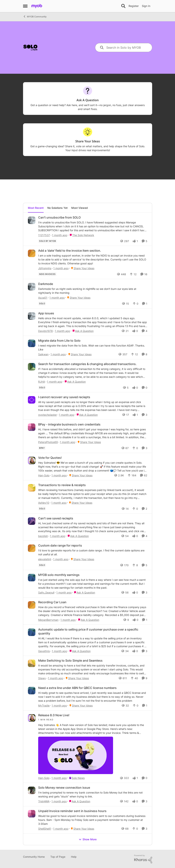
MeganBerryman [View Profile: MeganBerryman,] (48, 620)
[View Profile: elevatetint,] (32, 548)
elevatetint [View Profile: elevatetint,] (45, 559)
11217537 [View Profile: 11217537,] (44, 235)
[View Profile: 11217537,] (32, 220)
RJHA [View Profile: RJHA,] (42, 381)
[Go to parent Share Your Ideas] (82, 268)
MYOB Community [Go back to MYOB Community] (35, 16)
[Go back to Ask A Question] (87, 100)
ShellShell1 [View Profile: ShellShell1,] (45, 829)
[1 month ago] (59, 235)
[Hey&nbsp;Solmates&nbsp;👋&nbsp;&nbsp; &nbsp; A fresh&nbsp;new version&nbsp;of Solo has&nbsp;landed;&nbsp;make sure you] (93, 747)
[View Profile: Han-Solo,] (32, 460)
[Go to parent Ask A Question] (82, 331)
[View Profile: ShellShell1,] (32, 814)
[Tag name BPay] (42, 448)
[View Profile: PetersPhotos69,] (32, 427)
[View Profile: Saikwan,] (32, 343)
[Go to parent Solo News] (76, 778)
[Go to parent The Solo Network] (81, 235)
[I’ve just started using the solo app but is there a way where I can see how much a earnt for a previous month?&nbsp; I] (93, 584)
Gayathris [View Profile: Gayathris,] (44, 651)
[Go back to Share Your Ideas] (87, 141)
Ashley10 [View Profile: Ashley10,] (44, 503)
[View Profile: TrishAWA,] (32, 790)
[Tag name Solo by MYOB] (47, 241)
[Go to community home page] (37, 6)
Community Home (34, 857)
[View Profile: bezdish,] (32, 521)
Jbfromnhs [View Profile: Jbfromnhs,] (45, 268)
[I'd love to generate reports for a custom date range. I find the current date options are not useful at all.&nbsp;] (93, 552)
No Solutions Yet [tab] (57, 208)
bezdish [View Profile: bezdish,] (43, 536)
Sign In (146, 6)
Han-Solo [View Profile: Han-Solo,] (44, 475)
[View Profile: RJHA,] (32, 367)
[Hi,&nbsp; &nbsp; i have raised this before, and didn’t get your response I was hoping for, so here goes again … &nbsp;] (93, 433)
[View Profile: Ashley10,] (32, 488)
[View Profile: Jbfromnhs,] (32, 253)
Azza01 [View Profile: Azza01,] (43, 298)
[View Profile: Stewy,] (32, 663)
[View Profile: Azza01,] (32, 287)
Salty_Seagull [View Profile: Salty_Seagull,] (46, 592)
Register (134, 6)
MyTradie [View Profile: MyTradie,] (44, 705)
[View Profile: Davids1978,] (32, 316)
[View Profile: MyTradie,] (32, 691)
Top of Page (58, 857)
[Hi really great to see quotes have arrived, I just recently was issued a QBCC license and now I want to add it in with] (93, 697)
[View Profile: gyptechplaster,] (32, 400)
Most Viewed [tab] (80, 208)
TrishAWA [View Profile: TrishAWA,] (44, 801)
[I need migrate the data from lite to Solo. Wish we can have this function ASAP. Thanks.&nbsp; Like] (93, 347)
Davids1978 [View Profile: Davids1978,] (45, 331)
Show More (88, 839)
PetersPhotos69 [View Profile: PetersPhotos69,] (48, 442)
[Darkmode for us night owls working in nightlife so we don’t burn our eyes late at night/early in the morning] (93, 291)
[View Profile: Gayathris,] (32, 632)
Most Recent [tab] (36, 208)
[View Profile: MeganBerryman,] (32, 605)
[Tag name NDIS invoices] (47, 274)
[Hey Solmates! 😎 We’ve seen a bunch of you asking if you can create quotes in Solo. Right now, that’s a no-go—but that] (93, 467)
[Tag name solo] (42, 303)
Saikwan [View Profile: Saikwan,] (43, 354)
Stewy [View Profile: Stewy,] (42, 678)
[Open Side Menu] (25, 6)
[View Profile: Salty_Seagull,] (32, 578)
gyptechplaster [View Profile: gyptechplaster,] (48, 415)
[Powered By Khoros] (143, 859)
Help (74, 857)
